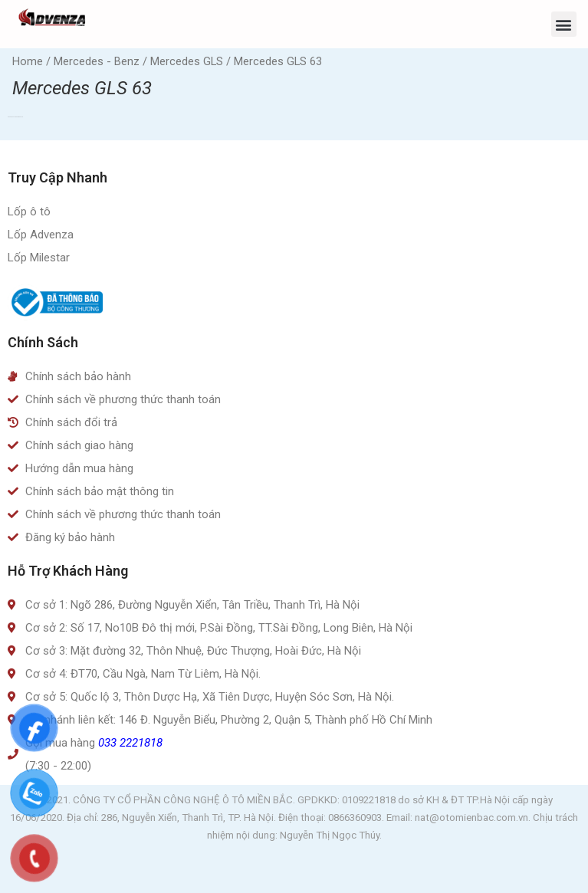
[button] (564, 24)
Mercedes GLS (187, 61)
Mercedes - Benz (97, 61)
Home (28, 61)
